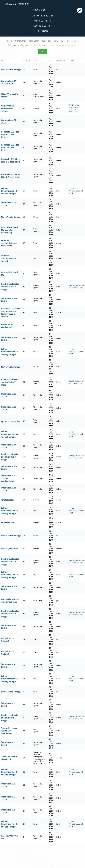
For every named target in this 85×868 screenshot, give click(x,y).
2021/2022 (73, 41)
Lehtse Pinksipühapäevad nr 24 (76, 191)
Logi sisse (58, 10)
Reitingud (42, 31)
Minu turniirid (42, 21)
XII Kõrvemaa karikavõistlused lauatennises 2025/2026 (75, 108)
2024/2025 (34, 41)
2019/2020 (27, 45)
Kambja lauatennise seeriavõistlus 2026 (76, 287)
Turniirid (23, 4)
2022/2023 (60, 41)
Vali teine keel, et (42, 16)
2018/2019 (40, 45)
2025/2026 (21, 41)
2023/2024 (47, 41)
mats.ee (8, 3)
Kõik (10, 41)
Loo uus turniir (42, 26)
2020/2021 (13, 45)
